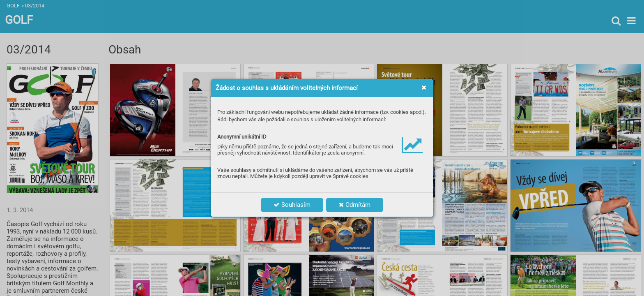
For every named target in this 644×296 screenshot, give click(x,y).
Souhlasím (292, 205)
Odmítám (355, 205)
